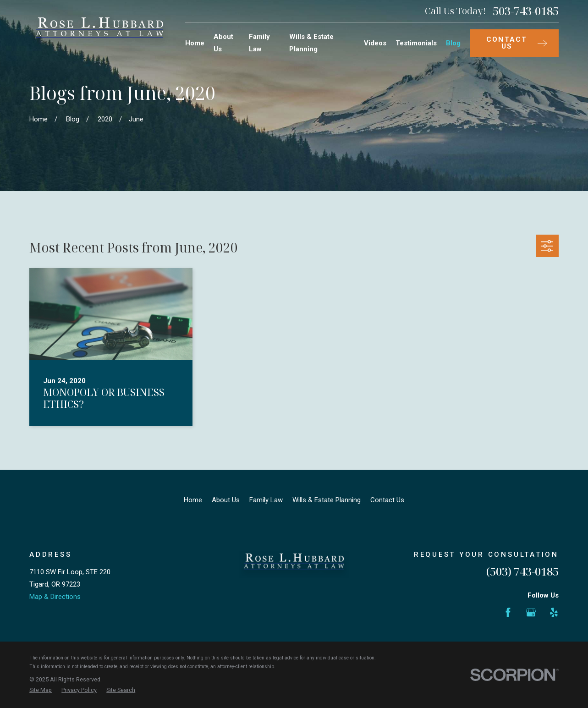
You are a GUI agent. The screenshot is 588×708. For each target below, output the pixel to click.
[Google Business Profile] (531, 612)
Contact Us (387, 500)
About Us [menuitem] (223, 43)
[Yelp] (554, 612)
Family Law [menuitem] (259, 43)
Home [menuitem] (195, 43)
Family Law (266, 500)
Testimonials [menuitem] (416, 43)
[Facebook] (508, 612)
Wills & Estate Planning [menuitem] (311, 43)
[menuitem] (41, 690)
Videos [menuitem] (375, 43)
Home (193, 500)
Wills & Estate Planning (327, 500)
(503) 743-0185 (522, 571)
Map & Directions (55, 597)
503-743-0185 (526, 11)
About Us (226, 500)
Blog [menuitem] (453, 43)
